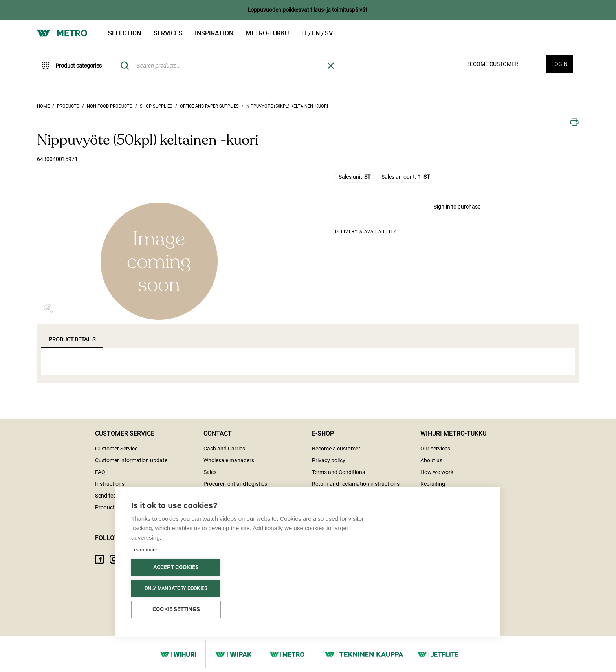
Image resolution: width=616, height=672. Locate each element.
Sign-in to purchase (457, 207)
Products (68, 106)
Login (559, 64)
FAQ (100, 472)
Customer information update (131, 460)
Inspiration (214, 33)
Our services (435, 449)
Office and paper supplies (209, 106)
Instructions (110, 484)
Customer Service (116, 449)
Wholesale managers (229, 460)
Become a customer (336, 449)
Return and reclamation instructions (356, 484)
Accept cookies (176, 567)
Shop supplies (156, 106)
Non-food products (110, 106)
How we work (437, 472)
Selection (125, 33)
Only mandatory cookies (176, 588)
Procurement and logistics (235, 484)
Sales (210, 472)
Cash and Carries (224, 449)
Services (168, 33)
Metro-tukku (267, 33)
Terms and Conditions (338, 472)
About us (431, 460)
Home (43, 106)
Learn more (144, 550)
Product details (72, 339)
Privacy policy (329, 460)
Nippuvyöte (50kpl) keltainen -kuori (287, 106)
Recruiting (433, 484)
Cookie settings (176, 609)
